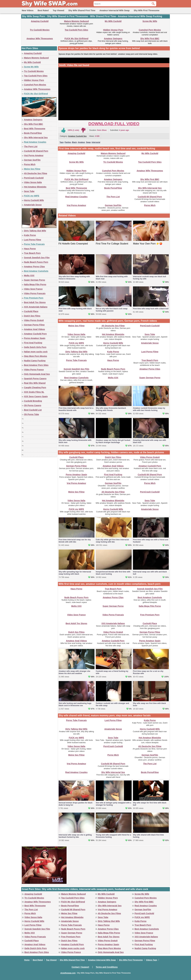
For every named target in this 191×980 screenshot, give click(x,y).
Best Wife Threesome (35, 129)
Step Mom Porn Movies (36, 356)
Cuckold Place (31, 311)
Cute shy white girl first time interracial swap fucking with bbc (112, 541)
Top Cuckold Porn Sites (76, 30)
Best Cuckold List (33, 410)
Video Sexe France (33, 289)
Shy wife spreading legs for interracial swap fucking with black (75, 573)
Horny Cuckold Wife (34, 200)
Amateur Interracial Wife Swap (115, 10)
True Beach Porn (32, 253)
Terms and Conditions (107, 967)
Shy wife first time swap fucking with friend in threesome (74, 278)
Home (27, 960)
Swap (88, 142)
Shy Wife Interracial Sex (36, 138)
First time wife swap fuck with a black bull (151, 309)
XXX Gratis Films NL (34, 392)
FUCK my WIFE (32, 196)
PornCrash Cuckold (34, 178)
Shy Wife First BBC (150, 39)
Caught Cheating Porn (35, 387)
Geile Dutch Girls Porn (35, 347)
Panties (68, 142)
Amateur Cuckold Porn (35, 334)
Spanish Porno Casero (35, 379)
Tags (62, 142)
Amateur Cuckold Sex (77, 136)
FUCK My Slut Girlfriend (76, 39)
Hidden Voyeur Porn (113, 30)
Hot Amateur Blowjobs (35, 187)
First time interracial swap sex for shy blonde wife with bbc (75, 541)
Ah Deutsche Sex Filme (36, 173)
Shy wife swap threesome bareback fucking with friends (111, 409)
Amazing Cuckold (40, 21)
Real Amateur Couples (35, 142)
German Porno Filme (34, 325)
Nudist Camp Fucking (35, 361)
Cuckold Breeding (33, 401)
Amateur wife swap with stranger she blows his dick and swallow (74, 672)
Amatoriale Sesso (33, 205)
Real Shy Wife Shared (35, 383)
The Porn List (31, 146)
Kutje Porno (30, 235)
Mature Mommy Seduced (76, 21)
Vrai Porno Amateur (34, 155)
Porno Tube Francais (34, 244)
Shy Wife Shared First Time (82, 10)
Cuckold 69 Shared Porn (36, 151)
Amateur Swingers (113, 39)
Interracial (96, 142)
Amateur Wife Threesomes (40, 39)
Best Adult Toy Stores (35, 302)
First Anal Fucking (33, 343)
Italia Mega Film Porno (35, 284)
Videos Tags (152, 960)
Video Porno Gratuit (34, 320)
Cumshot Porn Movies (150, 30)
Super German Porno (35, 280)
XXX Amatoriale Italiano (36, 307)
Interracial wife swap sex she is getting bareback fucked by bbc (75, 836)
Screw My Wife (150, 21)
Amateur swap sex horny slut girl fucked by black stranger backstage (113, 441)
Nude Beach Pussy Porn (36, 262)
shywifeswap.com (68, 973)
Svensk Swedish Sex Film (37, 258)
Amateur (81, 142)
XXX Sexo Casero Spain (36, 396)
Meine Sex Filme (32, 169)
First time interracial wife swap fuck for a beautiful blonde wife (76, 409)
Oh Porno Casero (33, 405)
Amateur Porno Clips (34, 267)
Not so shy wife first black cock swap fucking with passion (112, 310)
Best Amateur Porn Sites (36, 365)
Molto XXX (29, 275)
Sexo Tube (29, 191)
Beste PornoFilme (33, 133)
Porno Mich (30, 164)
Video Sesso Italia (33, 182)
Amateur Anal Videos (34, 329)
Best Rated (43, 10)
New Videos (28, 10)
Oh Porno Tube (31, 414)
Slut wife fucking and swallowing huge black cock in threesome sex (75, 704)
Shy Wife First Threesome (147, 10)
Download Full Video (114, 124)
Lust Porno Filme (33, 240)
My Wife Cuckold (113, 21)
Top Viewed (58, 10)
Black (74, 142)
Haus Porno (30, 249)
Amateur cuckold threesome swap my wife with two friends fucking (149, 409)
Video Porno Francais (35, 293)
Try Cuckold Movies (40, 30)
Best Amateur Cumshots (36, 271)
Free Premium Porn (34, 298)
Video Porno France (34, 370)
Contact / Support (80, 967)
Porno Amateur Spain (35, 338)
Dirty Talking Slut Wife (35, 231)
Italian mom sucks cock (36, 352)
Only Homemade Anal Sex (37, 374)
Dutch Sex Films (32, 316)
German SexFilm (32, 160)
